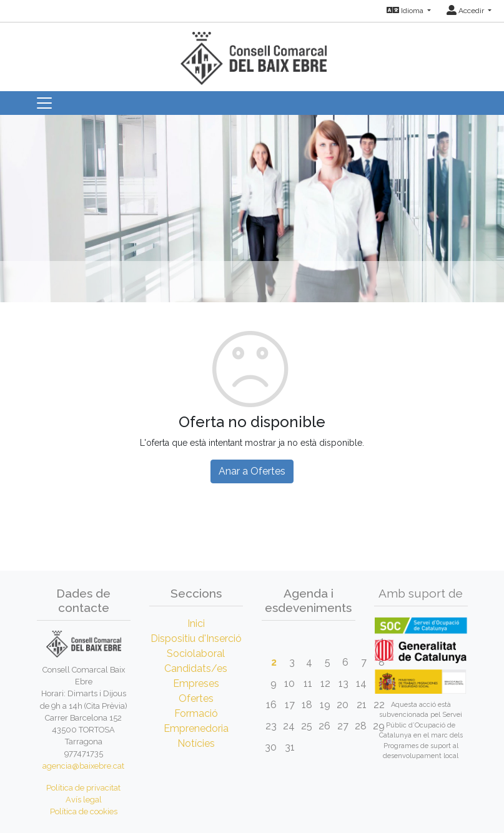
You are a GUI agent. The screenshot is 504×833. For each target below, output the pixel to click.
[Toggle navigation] (44, 103)
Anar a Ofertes (252, 471)
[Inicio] (252, 53)
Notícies (196, 743)
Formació (196, 713)
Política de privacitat (83, 788)
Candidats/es (196, 668)
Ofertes (196, 698)
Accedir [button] (466, 11)
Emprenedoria (196, 728)
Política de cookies (84, 811)
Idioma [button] (406, 11)
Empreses (196, 683)
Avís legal (84, 800)
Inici (196, 624)
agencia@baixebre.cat (83, 766)
